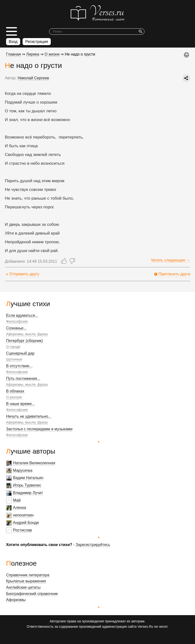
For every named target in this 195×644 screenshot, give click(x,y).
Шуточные (14, 359)
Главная (13, 54)
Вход (13, 42)
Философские (17, 321)
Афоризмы (16, 600)
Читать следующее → (170, 260)
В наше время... (20, 404)
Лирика (33, 54)
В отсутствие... (19, 366)
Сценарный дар (20, 353)
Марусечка (23, 470)
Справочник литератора (28, 575)
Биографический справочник (32, 594)
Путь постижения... (23, 379)
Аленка (19, 508)
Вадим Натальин (28, 478)
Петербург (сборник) (24, 341)
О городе (13, 347)
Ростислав (22, 530)
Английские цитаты (23, 587)
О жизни (52, 54)
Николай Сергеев (33, 78)
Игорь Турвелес (27, 485)
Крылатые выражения (26, 581)
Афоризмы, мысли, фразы (27, 334)
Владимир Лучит (28, 493)
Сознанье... (16, 328)
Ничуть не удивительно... (29, 416)
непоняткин (23, 515)
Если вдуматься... (22, 315)
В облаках (15, 391)
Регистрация (37, 42)
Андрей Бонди (26, 523)
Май (17, 500)
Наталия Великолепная (34, 463)
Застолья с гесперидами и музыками (39, 429)
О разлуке (14, 397)
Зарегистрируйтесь (93, 545)
